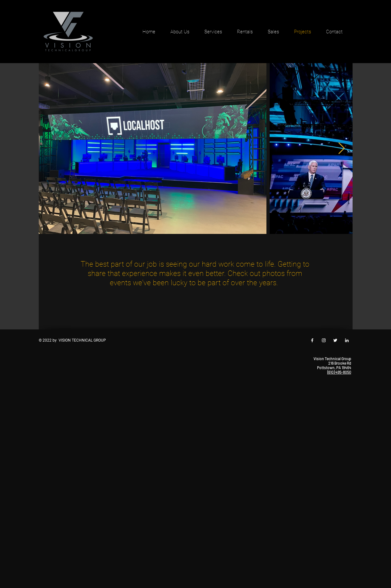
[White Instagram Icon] (324, 340)
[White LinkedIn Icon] (347, 340)
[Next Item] (342, 149)
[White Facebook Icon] (312, 340)
